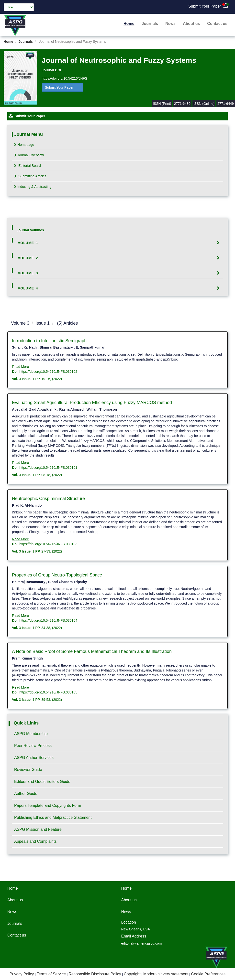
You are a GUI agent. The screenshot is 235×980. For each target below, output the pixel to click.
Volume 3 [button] (28, 273)
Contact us (217, 24)
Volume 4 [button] (28, 288)
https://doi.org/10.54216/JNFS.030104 (48, 620)
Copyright (132, 974)
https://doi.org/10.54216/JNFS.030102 (48, 372)
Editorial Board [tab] (28, 166)
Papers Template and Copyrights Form (48, 805)
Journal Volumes (30, 230)
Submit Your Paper (205, 6)
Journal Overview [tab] (29, 155)
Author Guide (26, 794)
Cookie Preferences (208, 974)
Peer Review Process (33, 746)
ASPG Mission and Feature (38, 829)
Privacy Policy (22, 974)
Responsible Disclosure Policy (95, 974)
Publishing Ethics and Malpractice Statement (53, 817)
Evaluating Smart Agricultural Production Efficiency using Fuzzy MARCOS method (92, 403)
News (170, 24)
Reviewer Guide (28, 770)
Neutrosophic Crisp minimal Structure (48, 499)
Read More (20, 367)
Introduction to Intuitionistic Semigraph (49, 341)
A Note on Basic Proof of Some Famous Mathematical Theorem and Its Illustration (92, 651)
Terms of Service (51, 974)
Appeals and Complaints (35, 841)
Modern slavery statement (166, 974)
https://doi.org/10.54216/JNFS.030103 (48, 544)
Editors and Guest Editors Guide (42, 782)
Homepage (24, 145)
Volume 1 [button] (28, 243)
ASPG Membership (31, 734)
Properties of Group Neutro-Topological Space (57, 575)
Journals (150, 24)
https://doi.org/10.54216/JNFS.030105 (48, 692)
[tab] (117, 243)
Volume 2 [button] (28, 258)
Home (129, 24)
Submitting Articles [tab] (30, 176)
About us (191, 24)
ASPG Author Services (34, 758)
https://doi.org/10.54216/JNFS (65, 78)
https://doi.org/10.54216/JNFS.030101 (48, 468)
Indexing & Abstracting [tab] (33, 187)
